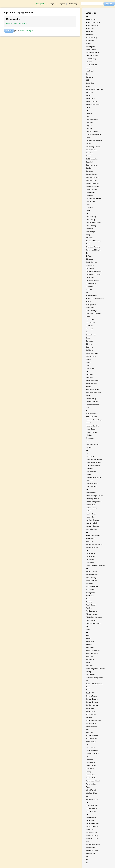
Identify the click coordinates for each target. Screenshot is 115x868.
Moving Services (91, 529)
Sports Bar (89, 732)
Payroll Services (91, 581)
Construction (90, 192)
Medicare (89, 511)
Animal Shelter (91, 50)
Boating (88, 95)
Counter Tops (90, 201)
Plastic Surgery (91, 605)
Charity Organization (93, 147)
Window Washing (92, 836)
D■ (87, 214)
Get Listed (89, 341)
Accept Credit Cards (93, 22)
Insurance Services (92, 426)
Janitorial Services (92, 444)
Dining (88, 235)
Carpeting (89, 123)
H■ (87, 371)
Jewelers (89, 447)
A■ (87, 16)
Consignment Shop (92, 186)
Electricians (90, 265)
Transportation (91, 784)
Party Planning (91, 578)
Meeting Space (91, 514)
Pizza (88, 599)
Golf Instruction (91, 356)
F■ (87, 292)
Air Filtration (90, 41)
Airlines (88, 44)
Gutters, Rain (90, 368)
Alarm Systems (91, 47)
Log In (52, 4)
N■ (87, 532)
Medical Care (90, 505)
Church (88, 156)
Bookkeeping (90, 98)
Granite (88, 362)
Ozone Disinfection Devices (95, 565)
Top (6, 13)
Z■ (87, 863)
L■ (87, 453)
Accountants (90, 28)
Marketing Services (92, 499)
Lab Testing (90, 456)
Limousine (89, 481)
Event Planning (91, 283)
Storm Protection (92, 738)
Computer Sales (91, 180)
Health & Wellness (92, 380)
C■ (87, 110)
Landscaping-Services (22, 13)
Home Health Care (92, 390)
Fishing (88, 302)
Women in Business (93, 845)
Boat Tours (89, 92)
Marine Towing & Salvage (95, 496)
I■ (86, 411)
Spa (87, 729)
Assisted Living (91, 59)
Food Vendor (90, 323)
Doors (88, 244)
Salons (88, 690)
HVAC (88, 408)
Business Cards (91, 101)
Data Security (90, 220)
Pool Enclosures (91, 611)
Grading (88, 359)
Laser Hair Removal (93, 465)
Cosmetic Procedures (93, 198)
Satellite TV (90, 693)
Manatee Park (91, 493)
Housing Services (92, 402)
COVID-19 (89, 207)
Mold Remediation (92, 523)
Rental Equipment (92, 653)
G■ (87, 332)
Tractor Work (90, 775)
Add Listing (73, 4)
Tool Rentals (90, 769)
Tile (87, 757)
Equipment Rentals (92, 280)
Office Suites (90, 556)
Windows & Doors (92, 839)
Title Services (90, 763)
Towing (88, 772)
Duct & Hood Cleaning (94, 250)
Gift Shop (89, 344)
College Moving (91, 174)
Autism (88, 68)
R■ (87, 632)
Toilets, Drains (91, 766)
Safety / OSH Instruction (94, 684)
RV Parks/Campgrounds (94, 678)
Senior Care (90, 708)
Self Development (92, 705)
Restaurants (90, 660)
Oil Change (90, 559)
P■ (87, 569)
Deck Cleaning (91, 226)
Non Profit (89, 541)
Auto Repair (90, 71)
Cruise (88, 211)
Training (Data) (91, 778)
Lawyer (88, 474)
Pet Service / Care (92, 587)
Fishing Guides (91, 305)
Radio (88, 635)
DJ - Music (89, 238)
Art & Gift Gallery (92, 56)
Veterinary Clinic (91, 808)
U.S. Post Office (91, 793)
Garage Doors (91, 335)
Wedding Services (92, 826)
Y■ (87, 860)
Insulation (89, 423)
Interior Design (91, 429)
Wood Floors (90, 848)
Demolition (89, 229)
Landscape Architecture (94, 459)
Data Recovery (91, 217)
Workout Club (90, 854)
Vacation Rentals (92, 805)
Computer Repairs (92, 177)
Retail (88, 663)
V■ (87, 802)
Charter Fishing (91, 150)
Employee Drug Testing (94, 271)
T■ (87, 745)
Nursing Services (92, 547)
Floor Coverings (91, 311)
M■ (87, 490)
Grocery (88, 365)
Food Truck (90, 320)
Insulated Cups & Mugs (94, 420)
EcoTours (89, 256)
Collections (90, 171)
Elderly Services (91, 262)
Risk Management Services (95, 669)
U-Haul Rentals (91, 790)
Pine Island (90, 596)
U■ (87, 796)
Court (88, 204)
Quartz (88, 629)
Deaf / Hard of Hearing (94, 223)
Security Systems (92, 702)
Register (62, 4)
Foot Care (89, 326)
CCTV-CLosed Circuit (93, 135)
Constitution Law (92, 189)
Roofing (88, 672)
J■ (87, 441)
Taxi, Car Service (92, 751)
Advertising (90, 35)
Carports (89, 126)
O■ (87, 550)
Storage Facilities (92, 735)
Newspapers (90, 538)
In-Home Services (92, 414)
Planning (89, 602)
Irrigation (89, 435)
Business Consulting (93, 104)
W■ (87, 814)
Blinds (88, 86)
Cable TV (89, 113)
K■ (87, 450)
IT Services (90, 438)
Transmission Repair (93, 781)
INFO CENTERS (92, 417)
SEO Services (91, 714)
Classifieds (90, 162)
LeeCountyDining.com (93, 478)
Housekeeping (91, 399)
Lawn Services (91, 471)
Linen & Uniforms (92, 484)
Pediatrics (89, 584)
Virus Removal (91, 811)
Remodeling (90, 647)
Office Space (90, 553)
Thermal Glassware (93, 754)
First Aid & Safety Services (95, 298)
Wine (88, 842)
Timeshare (89, 760)
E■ (87, 253)
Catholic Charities (92, 132)
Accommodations (92, 25)
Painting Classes (92, 572)
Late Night (89, 468)
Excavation (90, 286)
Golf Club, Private (92, 353)
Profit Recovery (91, 620)
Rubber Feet (90, 675)
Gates (88, 338)
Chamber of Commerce (94, 141)
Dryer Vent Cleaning (93, 247)
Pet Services (90, 590)
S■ (87, 681)
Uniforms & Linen (92, 799)
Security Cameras (92, 699)
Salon (88, 687)
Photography (90, 593)
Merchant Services (92, 520)
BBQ (87, 80)
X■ (87, 857)
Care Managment (92, 119)
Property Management (94, 623)
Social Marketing (92, 726)
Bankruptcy (90, 77)
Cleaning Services (92, 165)
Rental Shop (90, 657)
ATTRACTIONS (91, 65)
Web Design (90, 820)
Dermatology (90, 232)
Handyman (90, 377)
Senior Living (90, 711)
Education (89, 259)
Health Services (91, 383)
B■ (87, 74)
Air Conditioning (91, 38)
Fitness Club (90, 308)
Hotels (88, 396)
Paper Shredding (92, 575)
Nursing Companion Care (95, 544)
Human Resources (92, 405)
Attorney (89, 62)
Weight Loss (90, 829)
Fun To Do (89, 329)
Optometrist (90, 562)
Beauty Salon (90, 83)
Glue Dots (89, 347)
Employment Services (93, 274)
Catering (89, 129)
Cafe (87, 116)
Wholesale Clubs (92, 833)
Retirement (90, 666)
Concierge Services (93, 183)
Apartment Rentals (92, 53)
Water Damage (91, 817)
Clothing (89, 168)
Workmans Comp (92, 851)
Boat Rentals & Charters (94, 89)
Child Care (89, 153)
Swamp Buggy (91, 741)
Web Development (92, 823)
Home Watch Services (93, 393)
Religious (89, 644)
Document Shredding (93, 241)
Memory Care (90, 517)
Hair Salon (89, 374)
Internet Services (92, 432)
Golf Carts (89, 350)
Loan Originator (91, 487)
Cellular (88, 138)
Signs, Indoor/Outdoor (93, 720)
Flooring (89, 317)
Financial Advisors (92, 295)
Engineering (90, 277)
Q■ (87, 626)
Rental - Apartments (93, 650)
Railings (88, 638)
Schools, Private (91, 696)
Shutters (89, 717)
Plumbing (89, 608)
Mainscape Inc (13, 19)
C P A (88, 107)
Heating (88, 386)
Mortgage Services (92, 526)
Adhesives (89, 31)
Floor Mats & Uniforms (94, 314)
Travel (88, 787)
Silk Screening (91, 723)
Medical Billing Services (94, 502)
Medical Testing (91, 508)
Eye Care (89, 289)
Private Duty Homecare (94, 617)
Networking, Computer (94, 535)
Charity (88, 144)
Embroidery (90, 268)
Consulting (89, 195)
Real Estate (90, 641)
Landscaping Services (93, 462)
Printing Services (92, 614)
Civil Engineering (92, 159)
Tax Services (90, 748)
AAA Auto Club (91, 19)
